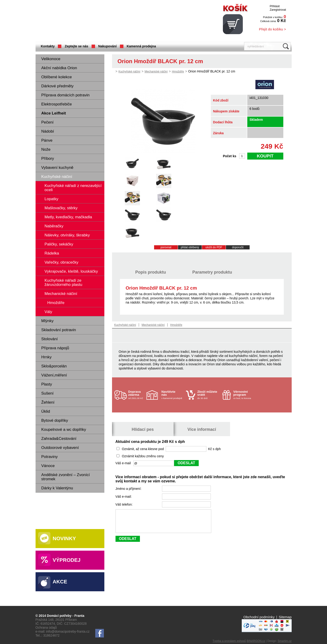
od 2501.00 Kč (137, 395)
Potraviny (50, 457)
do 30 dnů (208, 395)
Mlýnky (48, 321)
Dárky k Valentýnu (57, 488)
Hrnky (46, 357)
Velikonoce (51, 59)
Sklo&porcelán (54, 366)
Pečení (48, 122)
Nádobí (48, 131)
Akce (60, 582)
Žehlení (48, 402)
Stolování (50, 339)
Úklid (46, 411)
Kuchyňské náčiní (57, 177)
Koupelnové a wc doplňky (64, 430)
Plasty (47, 384)
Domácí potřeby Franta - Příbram (82, 21)
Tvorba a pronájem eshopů (229, 641)
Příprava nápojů (55, 348)
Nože (46, 149)
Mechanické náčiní (156, 72)
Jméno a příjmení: (129, 489)
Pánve (47, 140)
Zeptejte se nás (76, 46)
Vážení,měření (54, 375)
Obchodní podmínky (259, 617)
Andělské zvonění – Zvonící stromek (66, 477)
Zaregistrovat (278, 10)
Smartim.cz (285, 641)
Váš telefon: (125, 504)
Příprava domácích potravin (66, 95)
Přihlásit (275, 6)
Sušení (48, 393)
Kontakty (48, 46)
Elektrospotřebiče (57, 104)
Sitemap (285, 617)
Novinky (64, 538)
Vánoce (48, 466)
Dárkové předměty (58, 86)
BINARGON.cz (256, 641)
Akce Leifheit (54, 113)
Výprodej (67, 560)
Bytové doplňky (55, 420)
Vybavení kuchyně (57, 168)
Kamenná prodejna (141, 46)
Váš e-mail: (124, 497)
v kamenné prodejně (173, 395)
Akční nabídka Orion (59, 68)
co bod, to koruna (244, 395)
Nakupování (107, 46)
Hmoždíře (178, 72)
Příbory (48, 159)
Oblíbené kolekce (57, 77)
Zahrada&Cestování (59, 439)
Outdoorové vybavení (60, 448)
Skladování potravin (59, 330)
